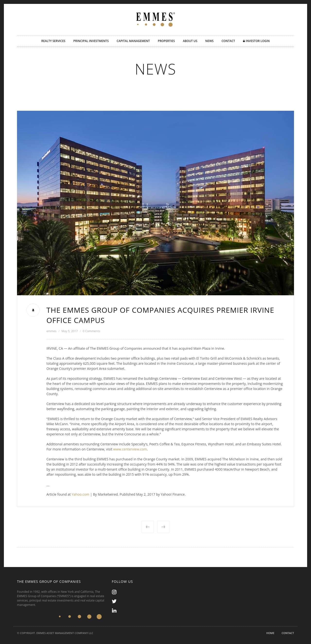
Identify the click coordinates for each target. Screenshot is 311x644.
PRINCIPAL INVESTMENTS (91, 41)
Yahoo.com (81, 494)
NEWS (209, 41)
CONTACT (228, 41)
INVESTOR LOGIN (256, 41)
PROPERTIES (166, 41)
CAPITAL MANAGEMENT (133, 41)
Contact (288, 633)
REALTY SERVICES (53, 41)
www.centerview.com (130, 449)
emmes (51, 331)
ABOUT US (190, 41)
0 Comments (91, 331)
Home (270, 633)
